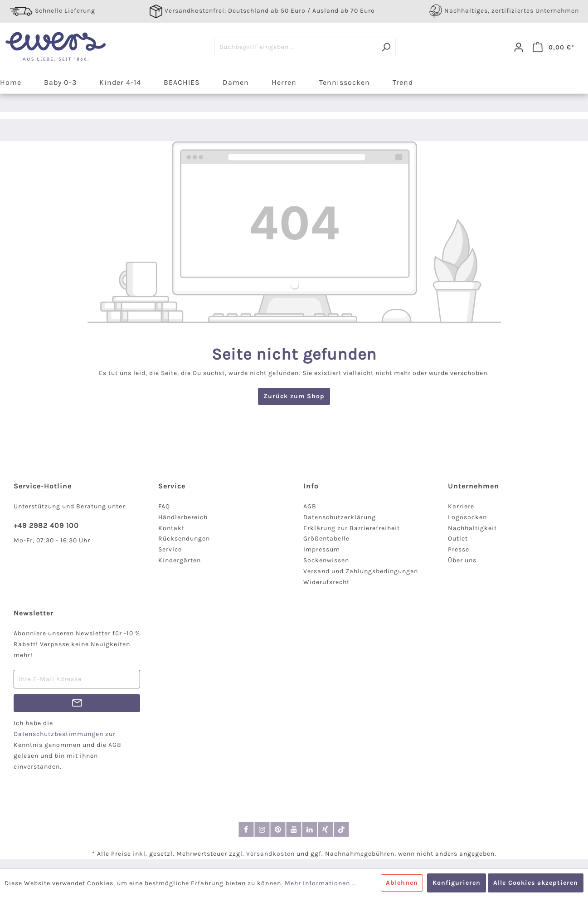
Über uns (462, 560)
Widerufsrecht (326, 582)
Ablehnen (402, 883)
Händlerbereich (183, 517)
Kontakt (171, 528)
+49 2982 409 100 (46, 525)
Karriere (461, 506)
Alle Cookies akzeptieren (536, 883)
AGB (310, 506)
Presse (459, 549)
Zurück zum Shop (294, 396)
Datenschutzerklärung (340, 517)
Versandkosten (270, 854)
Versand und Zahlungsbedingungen (361, 571)
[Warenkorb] (554, 47)
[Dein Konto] (519, 47)
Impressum (322, 549)
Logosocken (467, 517)
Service (170, 549)
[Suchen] (386, 47)
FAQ (164, 506)
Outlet (458, 539)
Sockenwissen (326, 560)
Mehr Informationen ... (321, 883)
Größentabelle (326, 539)
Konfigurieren (457, 883)
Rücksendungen (184, 539)
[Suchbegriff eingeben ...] (296, 47)
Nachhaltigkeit (472, 528)
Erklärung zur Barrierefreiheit (352, 528)
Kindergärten (180, 560)
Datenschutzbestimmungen (58, 734)
